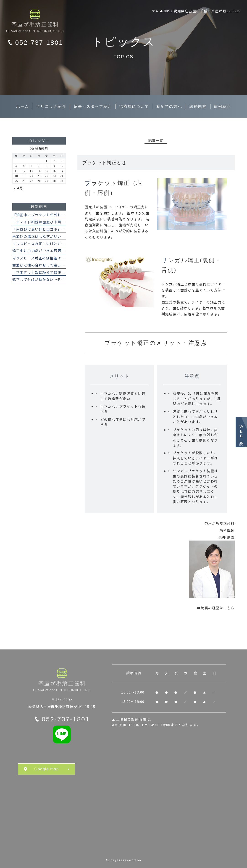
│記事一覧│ (156, 140)
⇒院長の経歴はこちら (216, 608)
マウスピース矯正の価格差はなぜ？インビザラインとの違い (63, 258)
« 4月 (19, 188)
